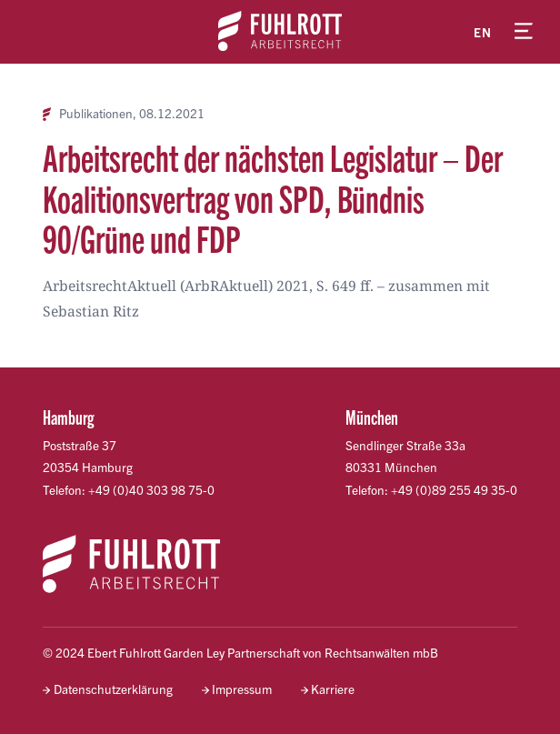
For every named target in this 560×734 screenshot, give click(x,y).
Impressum (242, 689)
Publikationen (96, 114)
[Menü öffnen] (524, 32)
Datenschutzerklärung (113, 689)
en (483, 32)
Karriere (333, 689)
